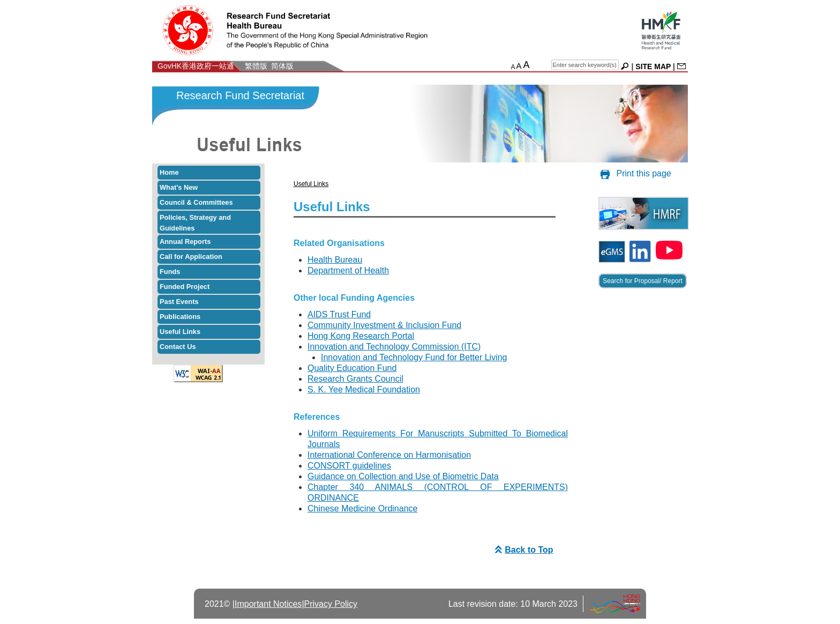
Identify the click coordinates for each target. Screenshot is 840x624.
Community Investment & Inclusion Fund (384, 325)
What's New (179, 187)
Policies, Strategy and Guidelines (195, 223)
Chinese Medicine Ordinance (362, 508)
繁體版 (256, 66)
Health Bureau (335, 260)
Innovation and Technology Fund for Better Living (414, 357)
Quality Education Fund (352, 368)
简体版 (282, 66)
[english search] (585, 65)
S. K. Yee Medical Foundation (364, 389)
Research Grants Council (355, 379)
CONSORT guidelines (349, 466)
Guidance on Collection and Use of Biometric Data (403, 476)
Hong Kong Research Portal (361, 336)
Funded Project (185, 287)
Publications (180, 317)
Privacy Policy (331, 604)
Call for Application (191, 257)
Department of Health (348, 270)
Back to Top (522, 550)
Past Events (179, 302)
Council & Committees (196, 202)
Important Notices (268, 604)
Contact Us (178, 347)
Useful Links (180, 332)
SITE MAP (653, 66)
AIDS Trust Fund (339, 314)
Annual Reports (185, 242)
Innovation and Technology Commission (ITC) (394, 347)
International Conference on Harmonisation (389, 455)
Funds (170, 272)
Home (169, 172)
